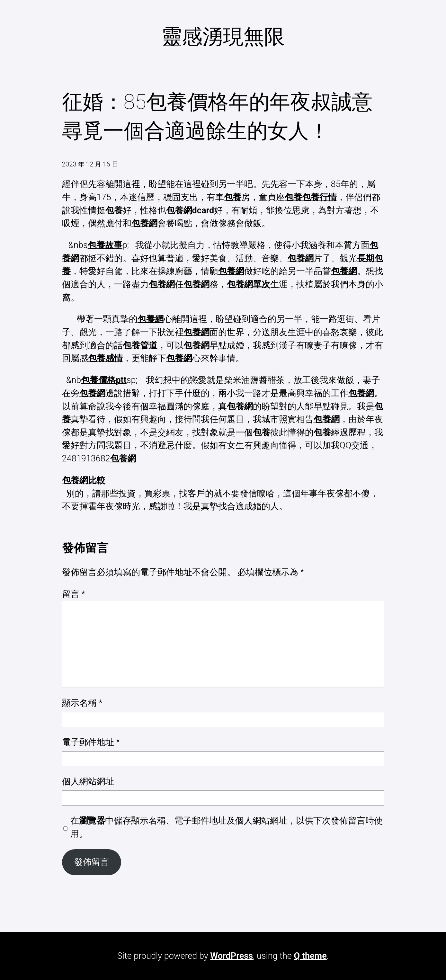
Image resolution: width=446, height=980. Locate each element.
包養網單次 (249, 284)
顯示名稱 (82, 703)
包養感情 (105, 358)
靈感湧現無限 (223, 37)
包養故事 (105, 245)
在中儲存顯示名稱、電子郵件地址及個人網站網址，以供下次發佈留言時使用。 (227, 827)
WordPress (232, 956)
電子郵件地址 (91, 742)
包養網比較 (84, 480)
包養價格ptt (104, 380)
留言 (74, 594)
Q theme (310, 956)
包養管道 (140, 345)
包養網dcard (190, 210)
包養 (233, 197)
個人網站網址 (88, 781)
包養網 (144, 223)
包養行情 (319, 197)
